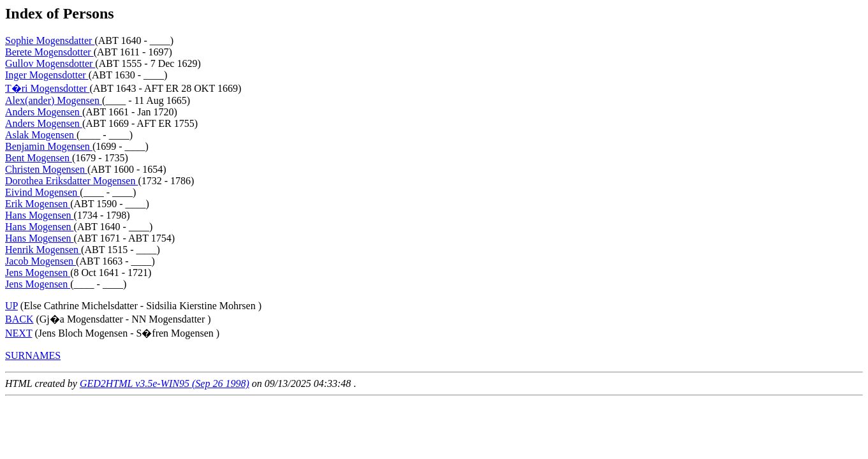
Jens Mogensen (38, 273)
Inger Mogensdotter (47, 75)
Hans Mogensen (40, 215)
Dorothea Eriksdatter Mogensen (71, 181)
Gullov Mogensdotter (50, 63)
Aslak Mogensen (41, 135)
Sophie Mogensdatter (50, 40)
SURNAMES (33, 355)
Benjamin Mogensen (49, 146)
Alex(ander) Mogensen (54, 100)
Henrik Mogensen (43, 250)
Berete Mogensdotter (49, 52)
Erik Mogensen (38, 204)
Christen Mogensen (46, 169)
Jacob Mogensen (40, 261)
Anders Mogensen (44, 112)
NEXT (18, 333)
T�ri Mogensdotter (47, 88)
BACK (19, 319)
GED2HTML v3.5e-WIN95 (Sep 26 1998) (165, 383)
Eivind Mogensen (42, 192)
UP (11, 306)
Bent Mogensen (39, 158)
